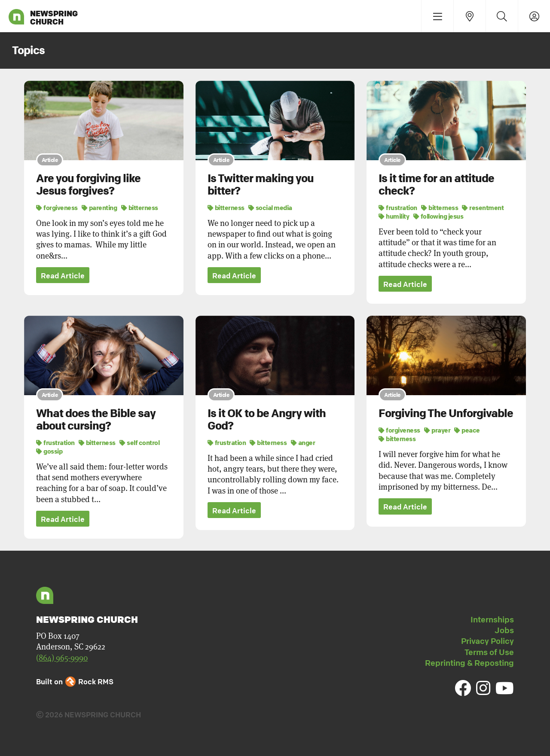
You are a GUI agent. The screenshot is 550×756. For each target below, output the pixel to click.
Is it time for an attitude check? (436, 184)
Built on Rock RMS (75, 681)
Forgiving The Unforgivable (446, 414)
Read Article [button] (63, 276)
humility (394, 216)
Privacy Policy (487, 641)
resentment (483, 207)
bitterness (140, 207)
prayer (437, 430)
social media (270, 207)
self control (139, 442)
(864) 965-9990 (62, 658)
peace (467, 430)
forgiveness (57, 207)
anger (303, 442)
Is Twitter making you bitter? (261, 184)
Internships (492, 619)
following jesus (438, 216)
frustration (398, 207)
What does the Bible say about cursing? (96, 420)
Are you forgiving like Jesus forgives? (88, 184)
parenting (99, 207)
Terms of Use (489, 652)
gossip (49, 451)
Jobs (504, 630)
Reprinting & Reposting (469, 663)
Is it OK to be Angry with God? (267, 420)
